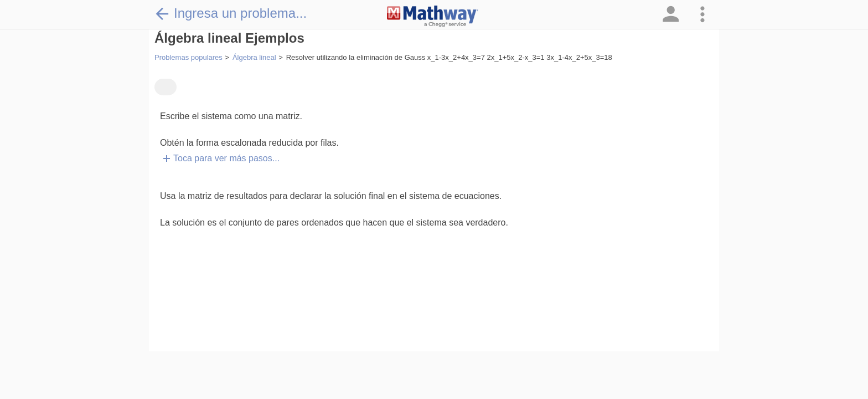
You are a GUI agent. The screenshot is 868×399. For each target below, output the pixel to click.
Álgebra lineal (254, 57)
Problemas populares (188, 57)
